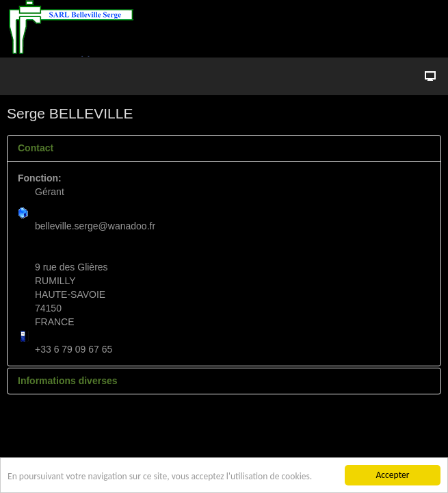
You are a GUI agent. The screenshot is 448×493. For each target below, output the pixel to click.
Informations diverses (68, 381)
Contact (36, 148)
